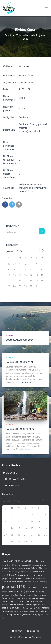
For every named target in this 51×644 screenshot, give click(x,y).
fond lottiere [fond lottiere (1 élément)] (37, 576)
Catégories (12, 485)
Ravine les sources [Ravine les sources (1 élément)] (19, 605)
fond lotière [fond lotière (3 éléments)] (24, 575)
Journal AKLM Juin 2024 (20, 340)
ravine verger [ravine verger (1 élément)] (33, 605)
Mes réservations (15, 479)
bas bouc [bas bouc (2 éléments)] (37, 565)
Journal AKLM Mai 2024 (20, 362)
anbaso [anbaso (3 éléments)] (10, 565)
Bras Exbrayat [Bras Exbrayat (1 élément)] (17, 572)
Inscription (33, 631)
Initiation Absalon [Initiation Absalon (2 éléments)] (17, 582)
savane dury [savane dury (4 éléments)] (33, 615)
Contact (17, 631)
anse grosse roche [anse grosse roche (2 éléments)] (23, 565)
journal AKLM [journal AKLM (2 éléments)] (34, 587)
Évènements (10, 473)
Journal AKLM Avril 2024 (20, 429)
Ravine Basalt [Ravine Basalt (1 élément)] (29, 595)
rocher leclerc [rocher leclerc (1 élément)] (25, 611)
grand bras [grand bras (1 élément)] (30, 579)
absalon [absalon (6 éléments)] (8, 561)
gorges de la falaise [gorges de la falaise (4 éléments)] (13, 579)
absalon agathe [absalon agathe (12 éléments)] (27, 561)
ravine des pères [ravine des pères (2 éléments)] (38, 598)
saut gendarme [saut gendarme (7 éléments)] (15, 615)
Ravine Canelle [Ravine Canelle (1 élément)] (11, 598)
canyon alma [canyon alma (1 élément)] (29, 572)
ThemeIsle (36, 637)
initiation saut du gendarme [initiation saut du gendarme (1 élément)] (37, 582)
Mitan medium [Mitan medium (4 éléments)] (36, 592)
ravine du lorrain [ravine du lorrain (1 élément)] (25, 601)
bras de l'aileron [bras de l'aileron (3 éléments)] (32, 568)
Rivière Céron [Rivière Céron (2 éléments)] (29, 608)
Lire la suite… (27, 382)
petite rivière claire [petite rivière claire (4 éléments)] (12, 595)
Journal (10, 335)
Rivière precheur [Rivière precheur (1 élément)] (12, 611)
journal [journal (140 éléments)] (14, 587)
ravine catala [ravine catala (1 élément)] (24, 598)
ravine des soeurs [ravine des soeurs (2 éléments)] (10, 601)
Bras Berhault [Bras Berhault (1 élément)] (17, 568)
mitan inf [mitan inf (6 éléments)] (20, 592)
